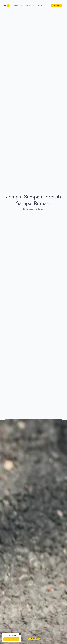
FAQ (34, 6)
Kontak (40, 6)
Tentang (16, 6)
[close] (20, 634)
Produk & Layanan (25, 6)
